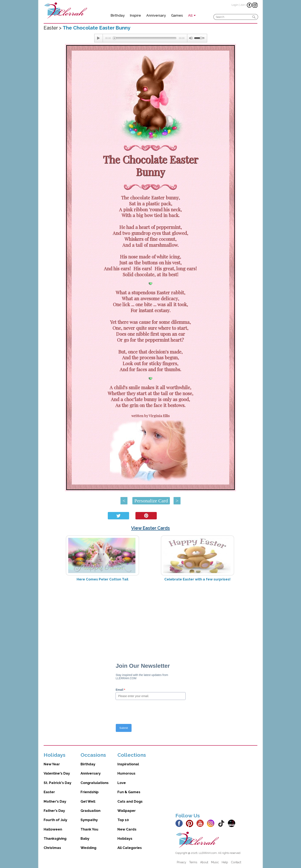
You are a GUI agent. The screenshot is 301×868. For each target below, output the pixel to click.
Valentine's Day (57, 773)
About (204, 862)
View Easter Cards (150, 528)
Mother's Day (55, 801)
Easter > (53, 28)
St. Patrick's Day (57, 783)
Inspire (135, 15)
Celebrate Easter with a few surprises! (197, 579)
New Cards (127, 829)
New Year (52, 764)
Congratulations (95, 783)
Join (243, 5)
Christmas (52, 848)
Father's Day (54, 811)
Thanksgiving (55, 838)
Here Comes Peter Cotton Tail (102, 579)
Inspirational (128, 764)
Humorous (126, 773)
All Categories (130, 848)
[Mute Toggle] (191, 38)
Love (122, 783)
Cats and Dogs (130, 801)
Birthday (118, 15)
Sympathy (89, 820)
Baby (85, 838)
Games (177, 15)
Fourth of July (55, 820)
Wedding (88, 848)
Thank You (89, 829)
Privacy (182, 862)
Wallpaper (127, 811)
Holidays (125, 838)
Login (235, 5)
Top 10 (123, 820)
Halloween (53, 829)
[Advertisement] (150, 617)
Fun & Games (129, 792)
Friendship (90, 792)
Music (215, 862)
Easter (49, 792)
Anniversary (156, 15)
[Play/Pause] (99, 38)
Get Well (88, 801)
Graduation (90, 811)
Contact (236, 862)
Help (225, 862)
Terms (193, 862)
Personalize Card (151, 501)
